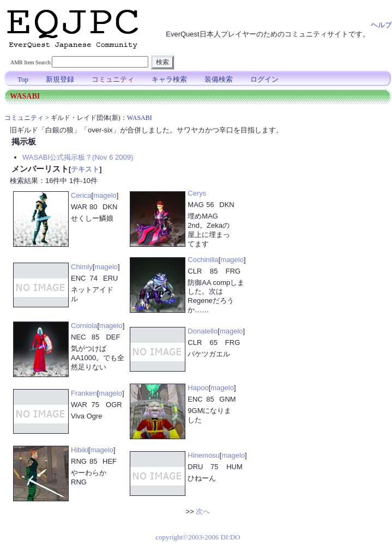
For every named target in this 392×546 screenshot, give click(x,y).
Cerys (197, 193)
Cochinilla (203, 260)
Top (23, 79)
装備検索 (219, 79)
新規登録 (60, 79)
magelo (105, 195)
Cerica (81, 195)
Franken (84, 393)
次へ (203, 511)
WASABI (140, 118)
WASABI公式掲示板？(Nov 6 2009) (78, 157)
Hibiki (80, 450)
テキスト (85, 169)
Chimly (82, 267)
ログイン (264, 79)
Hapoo (198, 388)
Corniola (84, 326)
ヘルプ (381, 25)
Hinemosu (204, 455)
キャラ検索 (169, 79)
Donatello (203, 331)
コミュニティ (113, 79)
